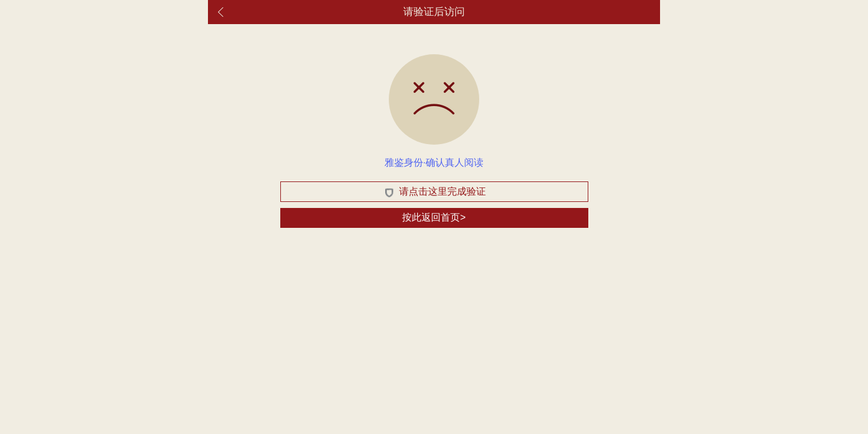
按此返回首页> (434, 217)
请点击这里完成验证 (434, 192)
